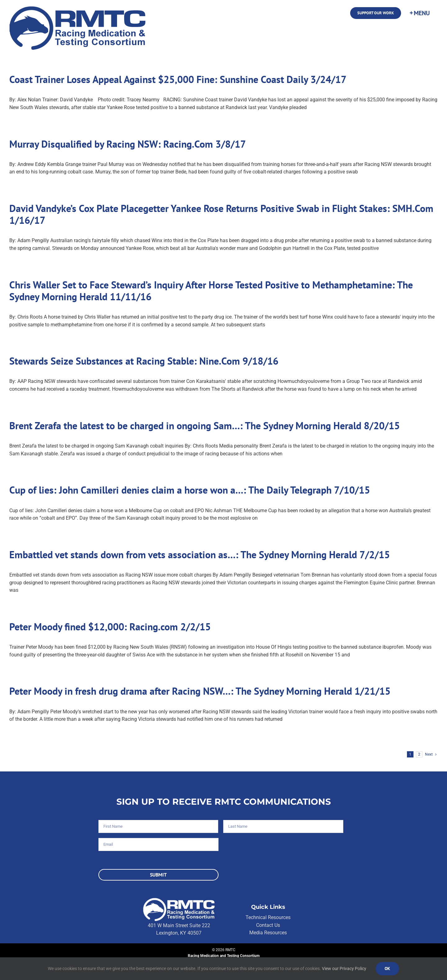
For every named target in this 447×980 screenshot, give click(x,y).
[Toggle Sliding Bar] (419, 13)
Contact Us (268, 925)
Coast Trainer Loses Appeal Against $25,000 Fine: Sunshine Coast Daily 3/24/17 (178, 79)
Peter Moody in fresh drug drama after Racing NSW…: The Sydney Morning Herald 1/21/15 (200, 691)
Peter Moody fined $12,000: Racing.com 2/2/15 (110, 627)
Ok (387, 968)
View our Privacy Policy (344, 968)
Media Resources (268, 933)
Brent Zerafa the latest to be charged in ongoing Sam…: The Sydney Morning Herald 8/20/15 (205, 426)
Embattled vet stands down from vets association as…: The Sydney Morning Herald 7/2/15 (200, 554)
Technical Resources (268, 917)
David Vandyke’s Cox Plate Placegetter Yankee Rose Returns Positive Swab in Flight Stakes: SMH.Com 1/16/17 (221, 214)
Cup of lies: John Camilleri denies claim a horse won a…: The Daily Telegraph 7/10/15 (190, 490)
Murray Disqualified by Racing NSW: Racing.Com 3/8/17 (128, 144)
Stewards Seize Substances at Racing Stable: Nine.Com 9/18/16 (144, 361)
